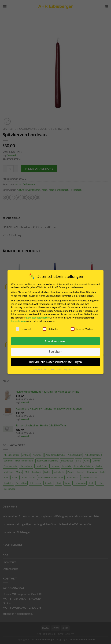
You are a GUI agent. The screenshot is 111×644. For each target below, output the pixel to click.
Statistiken (51, 328)
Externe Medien (82, 328)
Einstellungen (18, 320)
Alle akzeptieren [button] (55, 340)
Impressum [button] (73, 369)
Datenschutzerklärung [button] (58, 369)
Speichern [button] (55, 351)
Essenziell (23, 328)
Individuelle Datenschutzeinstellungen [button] (55, 361)
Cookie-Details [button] (40, 369)
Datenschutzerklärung (38, 317)
